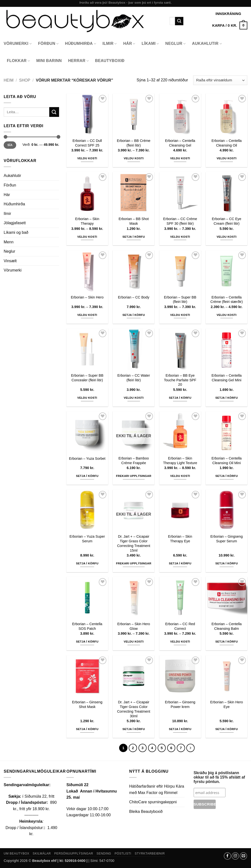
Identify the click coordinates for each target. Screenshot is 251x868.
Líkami (150, 44)
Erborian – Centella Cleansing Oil (227, 143)
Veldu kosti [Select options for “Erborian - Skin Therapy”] (87, 237)
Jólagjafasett (15, 223)
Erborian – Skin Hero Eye (226, 704)
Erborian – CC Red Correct (180, 626)
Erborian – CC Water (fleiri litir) (134, 378)
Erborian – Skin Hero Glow (134, 626)
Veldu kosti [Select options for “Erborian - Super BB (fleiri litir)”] (180, 315)
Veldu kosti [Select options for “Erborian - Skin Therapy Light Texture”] (180, 476)
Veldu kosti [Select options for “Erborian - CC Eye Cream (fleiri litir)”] (227, 237)
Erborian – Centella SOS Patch (87, 626)
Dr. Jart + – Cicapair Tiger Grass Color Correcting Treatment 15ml (134, 543)
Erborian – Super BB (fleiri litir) (180, 300)
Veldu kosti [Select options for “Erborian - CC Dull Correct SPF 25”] (87, 158)
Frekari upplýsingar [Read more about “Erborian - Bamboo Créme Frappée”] (134, 476)
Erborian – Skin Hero (87, 297)
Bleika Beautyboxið (146, 812)
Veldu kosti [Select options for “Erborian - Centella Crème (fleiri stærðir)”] (227, 315)
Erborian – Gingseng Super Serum (226, 539)
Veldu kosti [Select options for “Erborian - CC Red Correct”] (180, 642)
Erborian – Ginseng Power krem (180, 704)
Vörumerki (18, 44)
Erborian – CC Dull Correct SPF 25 (87, 143)
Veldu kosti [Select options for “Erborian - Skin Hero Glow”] (134, 642)
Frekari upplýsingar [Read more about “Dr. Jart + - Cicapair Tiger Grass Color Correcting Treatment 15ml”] (134, 563)
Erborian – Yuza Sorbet (87, 459)
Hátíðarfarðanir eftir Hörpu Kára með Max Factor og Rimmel (157, 789)
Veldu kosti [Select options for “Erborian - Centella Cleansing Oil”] (227, 158)
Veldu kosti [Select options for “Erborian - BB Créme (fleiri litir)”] (134, 158)
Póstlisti (123, 854)
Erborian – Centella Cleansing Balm (227, 626)
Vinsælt (10, 261)
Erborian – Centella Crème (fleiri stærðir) (226, 300)
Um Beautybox (17, 854)
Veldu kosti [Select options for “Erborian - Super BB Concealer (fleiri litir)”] (87, 398)
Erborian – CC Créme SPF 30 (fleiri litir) (180, 221)
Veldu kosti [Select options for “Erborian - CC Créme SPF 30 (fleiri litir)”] (180, 237)
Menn (9, 242)
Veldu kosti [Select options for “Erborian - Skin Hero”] (87, 315)
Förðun (48, 44)
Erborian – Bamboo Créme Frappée (134, 461)
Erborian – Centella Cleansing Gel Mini (227, 378)
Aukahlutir (207, 44)
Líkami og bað (16, 232)
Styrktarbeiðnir (150, 854)
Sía (10, 145)
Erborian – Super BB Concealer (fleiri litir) (87, 378)
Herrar (78, 61)
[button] (230, 25)
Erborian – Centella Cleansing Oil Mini (227, 461)
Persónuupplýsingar (74, 854)
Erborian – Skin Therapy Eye (180, 539)
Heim (9, 80)
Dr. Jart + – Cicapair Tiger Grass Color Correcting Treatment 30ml (134, 709)
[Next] (190, 748)
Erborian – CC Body (134, 297)
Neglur (175, 44)
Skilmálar (42, 854)
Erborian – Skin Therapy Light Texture (180, 461)
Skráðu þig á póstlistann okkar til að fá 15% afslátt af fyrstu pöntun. (219, 777)
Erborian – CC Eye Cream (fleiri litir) (226, 221)
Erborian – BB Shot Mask (134, 221)
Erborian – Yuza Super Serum (87, 539)
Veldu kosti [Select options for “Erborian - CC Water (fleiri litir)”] (134, 398)
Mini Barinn (49, 61)
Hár (129, 44)
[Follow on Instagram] (235, 856)
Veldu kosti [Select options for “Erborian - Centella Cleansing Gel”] (180, 158)
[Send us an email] (243, 856)
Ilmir (110, 44)
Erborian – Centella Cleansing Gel (180, 143)
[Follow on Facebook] (227, 856)
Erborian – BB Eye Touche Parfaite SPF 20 (180, 380)
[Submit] (179, 21)
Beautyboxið (110, 61)
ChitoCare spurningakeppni (153, 802)
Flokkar (18, 61)
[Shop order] (220, 80)
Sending (104, 854)
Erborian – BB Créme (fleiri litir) (134, 143)
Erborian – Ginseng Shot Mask (87, 704)
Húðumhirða (81, 44)
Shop (25, 80)
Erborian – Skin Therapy (87, 221)
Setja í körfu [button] (134, 237)
